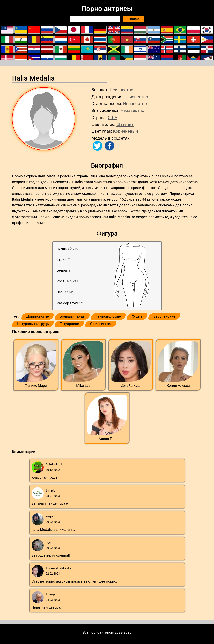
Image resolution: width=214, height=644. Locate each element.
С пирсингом (101, 324)
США (113, 117)
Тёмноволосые (108, 316)
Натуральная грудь (33, 324)
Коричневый (126, 131)
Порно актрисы (107, 9)
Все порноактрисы (98, 632)
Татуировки (69, 324)
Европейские (164, 316)
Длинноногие (38, 316)
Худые (137, 316)
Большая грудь (72, 316)
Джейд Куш (131, 386)
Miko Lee (83, 386)
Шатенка (125, 124)
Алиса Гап (107, 439)
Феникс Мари (36, 386)
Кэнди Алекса (178, 386)
